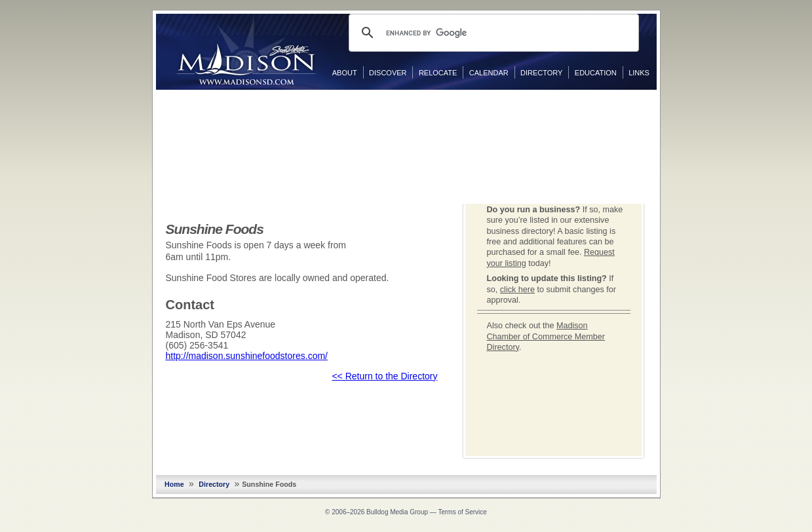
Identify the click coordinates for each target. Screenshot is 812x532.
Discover (388, 73)
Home (174, 484)
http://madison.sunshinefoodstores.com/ (247, 356)
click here (517, 290)
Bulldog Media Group (397, 512)
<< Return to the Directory (384, 376)
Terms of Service (462, 512)
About (345, 73)
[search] (492, 33)
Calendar (489, 73)
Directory (541, 73)
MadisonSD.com (246, 51)
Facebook (670, 103)
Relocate (438, 73)
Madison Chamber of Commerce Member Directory (546, 336)
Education (596, 73)
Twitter (670, 124)
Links (639, 73)
